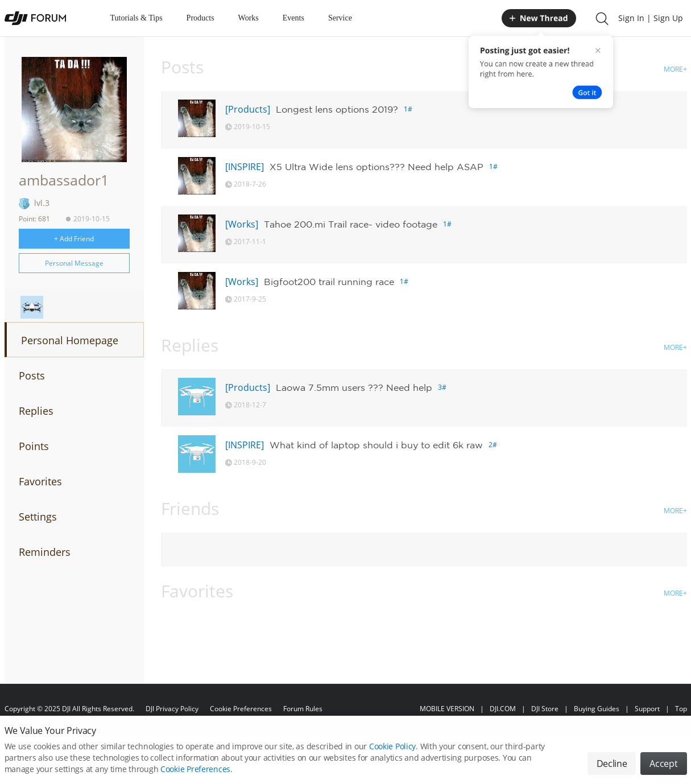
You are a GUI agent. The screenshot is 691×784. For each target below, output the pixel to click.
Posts (32, 376)
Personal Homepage (70, 340)
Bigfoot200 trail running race (329, 282)
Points (34, 446)
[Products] (248, 109)
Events (293, 18)
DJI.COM (503, 709)
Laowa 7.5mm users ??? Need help (354, 387)
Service (340, 18)
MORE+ (675, 69)
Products (200, 18)
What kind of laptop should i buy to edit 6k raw (376, 445)
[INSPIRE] (245, 167)
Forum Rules (303, 709)
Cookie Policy (392, 753)
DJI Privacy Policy (172, 709)
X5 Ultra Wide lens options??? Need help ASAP (376, 167)
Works (249, 18)
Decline (612, 770)
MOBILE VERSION (447, 709)
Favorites (40, 481)
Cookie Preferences (241, 709)
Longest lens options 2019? (337, 109)
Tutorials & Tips (136, 18)
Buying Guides (597, 709)
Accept (663, 770)
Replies (36, 411)
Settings (38, 517)
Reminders (45, 552)
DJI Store (545, 709)
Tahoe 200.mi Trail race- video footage (351, 224)
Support (647, 709)
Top (681, 709)
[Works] (242, 224)
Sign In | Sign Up (651, 18)
